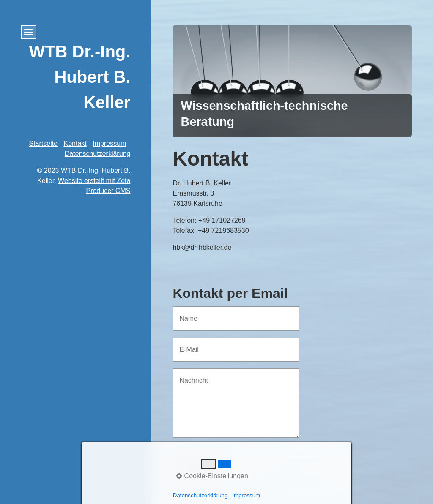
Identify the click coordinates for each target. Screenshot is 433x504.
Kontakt (75, 143)
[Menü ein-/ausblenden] (29, 32)
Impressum (109, 143)
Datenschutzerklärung (98, 154)
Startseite (44, 143)
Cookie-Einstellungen (212, 476)
